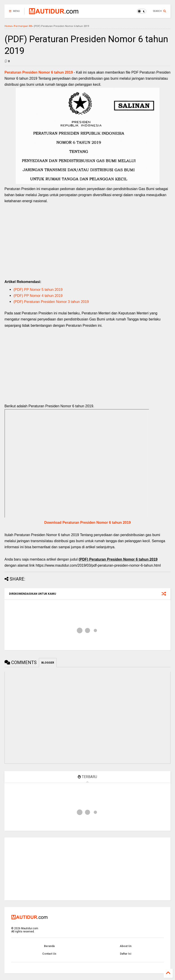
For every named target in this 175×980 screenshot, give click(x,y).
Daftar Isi (126, 954)
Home (8, 26)
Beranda (49, 946)
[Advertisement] (87, 246)
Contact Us (49, 954)
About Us (126, 946)
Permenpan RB (23, 26)
